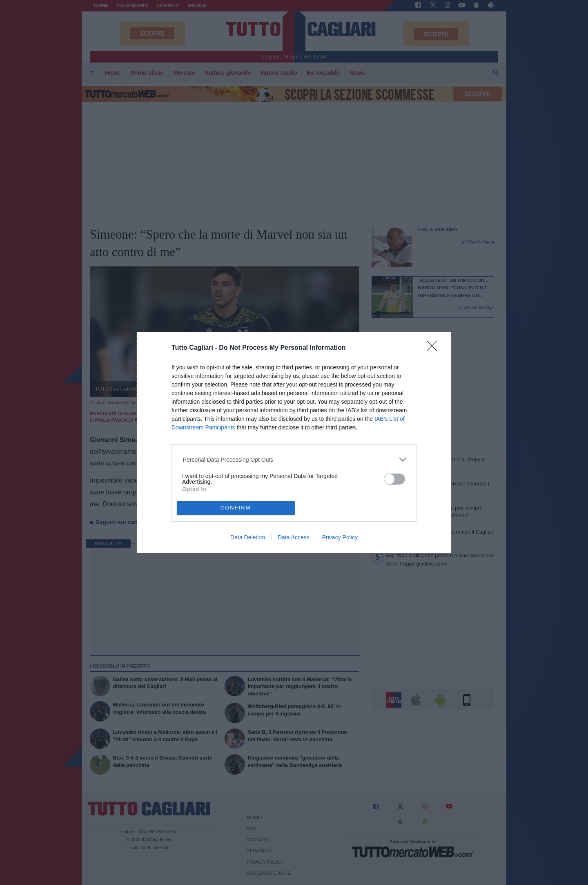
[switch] (394, 479)
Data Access (294, 537)
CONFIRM (236, 508)
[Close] (434, 349)
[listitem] (294, 459)
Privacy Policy (340, 537)
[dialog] (294, 443)
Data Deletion (248, 537)
